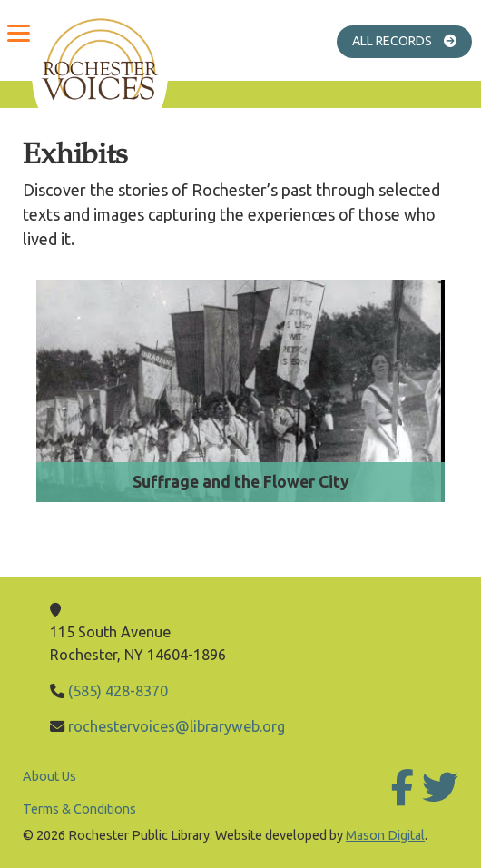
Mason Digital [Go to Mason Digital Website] (385, 835)
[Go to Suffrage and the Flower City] (240, 398)
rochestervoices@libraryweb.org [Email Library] (177, 726)
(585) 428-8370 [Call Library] (118, 691)
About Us (49, 776)
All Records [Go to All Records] (412, 40)
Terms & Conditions (79, 809)
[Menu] (18, 32)
